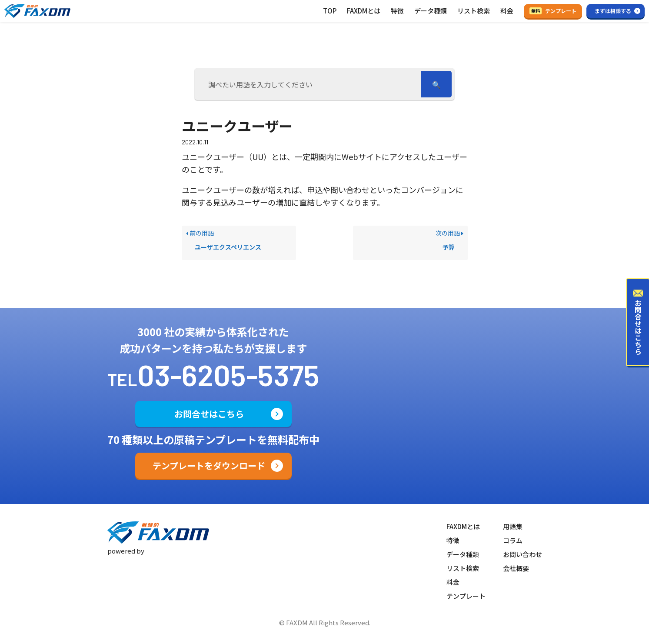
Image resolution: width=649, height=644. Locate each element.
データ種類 (431, 11)
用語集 (513, 526)
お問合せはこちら (209, 414)
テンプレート (553, 11)
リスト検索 (474, 11)
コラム (513, 540)
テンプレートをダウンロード (209, 465)
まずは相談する (613, 11)
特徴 (397, 11)
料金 (507, 11)
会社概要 (516, 568)
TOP (330, 11)
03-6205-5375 (228, 374)
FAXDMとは (364, 11)
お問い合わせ (523, 554)
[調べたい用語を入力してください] (309, 84)
